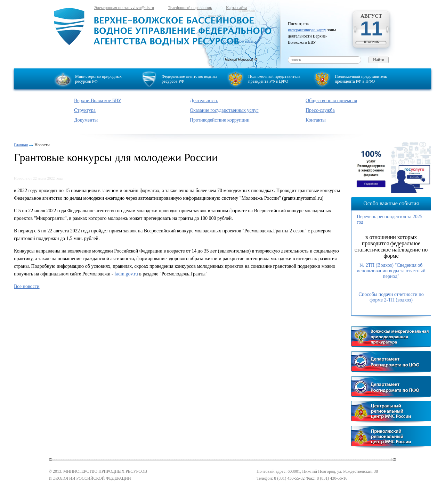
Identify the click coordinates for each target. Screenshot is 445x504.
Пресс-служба (320, 110)
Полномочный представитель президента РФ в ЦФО (274, 79)
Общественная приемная (331, 101)
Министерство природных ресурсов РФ (98, 79)
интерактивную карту (307, 30)
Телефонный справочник (190, 8)
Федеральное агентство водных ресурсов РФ (189, 79)
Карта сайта (237, 8)
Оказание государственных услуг (224, 110)
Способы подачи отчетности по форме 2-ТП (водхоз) (391, 297)
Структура (85, 110)
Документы (86, 120)
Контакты (316, 120)
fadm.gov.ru (126, 274)
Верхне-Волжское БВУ (98, 101)
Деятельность (204, 101)
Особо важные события (391, 203)
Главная (21, 145)
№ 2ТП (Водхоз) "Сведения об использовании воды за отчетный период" (391, 271)
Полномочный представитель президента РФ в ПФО (361, 79)
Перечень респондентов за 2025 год (390, 219)
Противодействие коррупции (220, 120)
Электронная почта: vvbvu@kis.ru (124, 8)
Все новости (27, 286)
